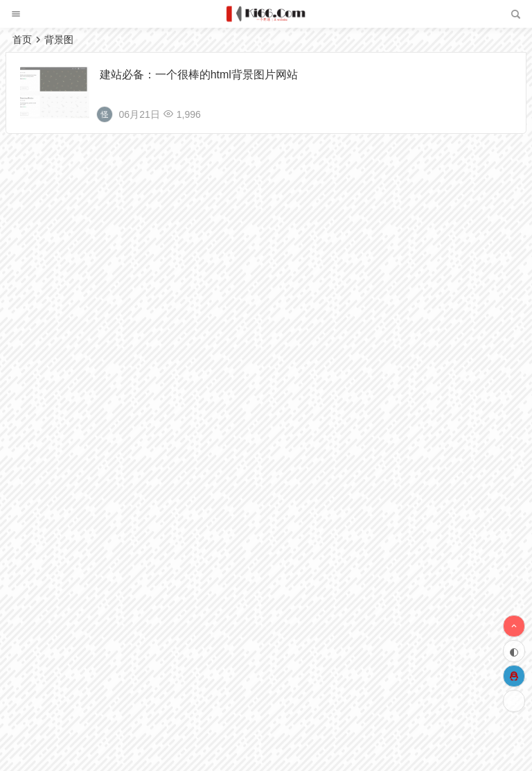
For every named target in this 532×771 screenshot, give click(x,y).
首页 (22, 40)
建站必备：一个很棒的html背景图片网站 (199, 75)
